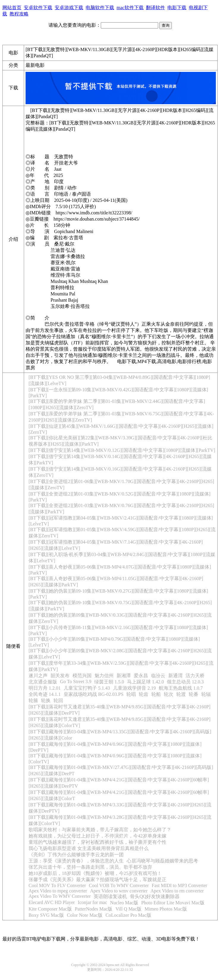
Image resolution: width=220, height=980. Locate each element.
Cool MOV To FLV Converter (57, 885)
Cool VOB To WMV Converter (119, 885)
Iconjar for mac (93, 902)
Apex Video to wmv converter (119, 891)
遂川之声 (38, 676)
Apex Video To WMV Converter (60, 896)
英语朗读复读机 (110, 896)
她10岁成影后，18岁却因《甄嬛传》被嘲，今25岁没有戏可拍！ (95, 873)
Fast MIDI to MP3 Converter (179, 885)
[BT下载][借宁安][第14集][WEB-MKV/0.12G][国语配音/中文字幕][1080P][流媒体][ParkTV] (122, 450)
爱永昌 (141, 676)
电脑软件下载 (100, 8)
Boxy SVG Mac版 (46, 915)
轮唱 (131, 694)
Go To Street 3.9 (76, 681)
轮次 (169, 694)
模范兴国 (82, 676)
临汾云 (158, 676)
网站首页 (12, 8)
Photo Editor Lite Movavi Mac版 (173, 903)
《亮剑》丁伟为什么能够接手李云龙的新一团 (76, 855)
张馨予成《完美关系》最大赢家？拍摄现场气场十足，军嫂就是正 (98, 880)
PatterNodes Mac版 (94, 909)
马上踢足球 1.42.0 (145, 682)
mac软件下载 (130, 8)
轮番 (194, 694)
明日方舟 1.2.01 (45, 688)
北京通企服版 (43, 682)
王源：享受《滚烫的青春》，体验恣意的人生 (76, 861)
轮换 (46, 700)
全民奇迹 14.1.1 (45, 694)
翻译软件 (155, 8)
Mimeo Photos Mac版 (166, 909)
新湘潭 (124, 676)
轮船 (156, 694)
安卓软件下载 (38, 8)
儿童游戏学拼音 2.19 (134, 688)
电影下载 (177, 8)
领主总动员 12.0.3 (185, 682)
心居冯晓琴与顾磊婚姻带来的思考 (162, 861)
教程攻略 (19, 14)
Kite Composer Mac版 (50, 909)
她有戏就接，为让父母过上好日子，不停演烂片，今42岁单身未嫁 (98, 836)
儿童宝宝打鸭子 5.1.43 (87, 688)
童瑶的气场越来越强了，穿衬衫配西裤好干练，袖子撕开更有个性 (98, 842)
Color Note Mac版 (85, 915)
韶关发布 (60, 676)
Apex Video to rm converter (177, 891)
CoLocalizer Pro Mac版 (128, 915)
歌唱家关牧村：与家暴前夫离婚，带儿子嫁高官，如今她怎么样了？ (100, 830)
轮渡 (181, 694)
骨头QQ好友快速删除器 (155, 896)
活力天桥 (195, 676)
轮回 (58, 700)
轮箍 (33, 700)
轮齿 (144, 694)
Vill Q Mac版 (128, 909)
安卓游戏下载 (69, 8)
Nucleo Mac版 (124, 903)
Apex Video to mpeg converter (58, 891)
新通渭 (175, 676)
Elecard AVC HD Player (52, 902)
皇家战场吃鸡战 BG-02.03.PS (93, 694)
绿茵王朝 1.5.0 (109, 682)
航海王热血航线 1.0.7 (181, 688)
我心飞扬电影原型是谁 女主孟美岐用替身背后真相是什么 (89, 848)
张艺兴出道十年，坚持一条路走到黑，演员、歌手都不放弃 (90, 867)
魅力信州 (104, 676)
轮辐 (206, 694)
